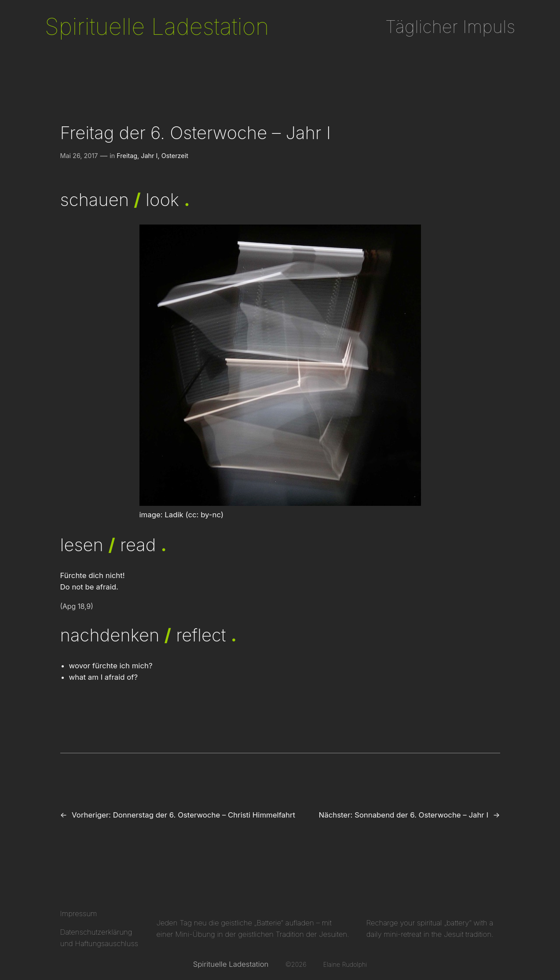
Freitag (127, 156)
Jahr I (149, 156)
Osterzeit (175, 156)
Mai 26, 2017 (79, 156)
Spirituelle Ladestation (157, 26)
